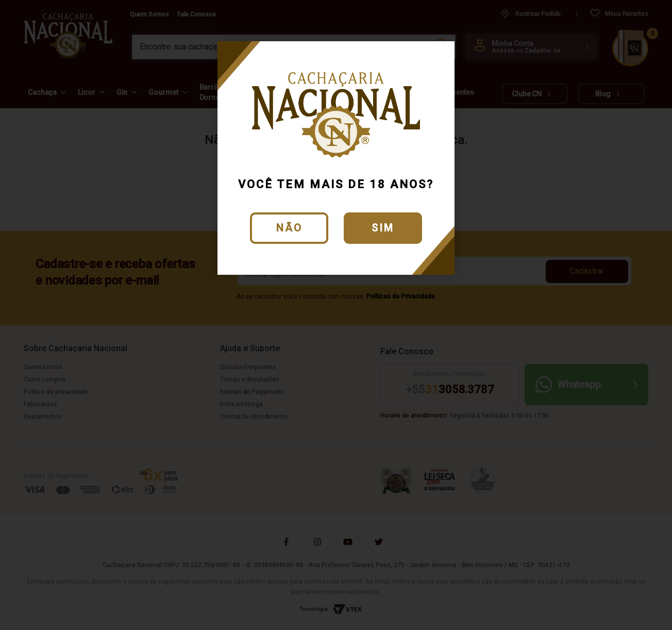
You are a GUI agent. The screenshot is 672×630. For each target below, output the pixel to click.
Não (289, 228)
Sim (383, 228)
